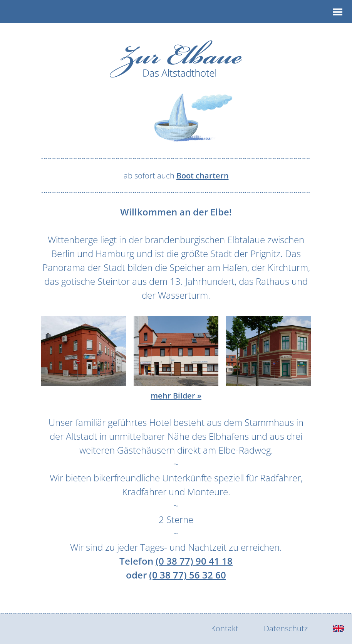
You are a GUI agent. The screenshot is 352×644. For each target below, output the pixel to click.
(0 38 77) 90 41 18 (194, 561)
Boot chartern (203, 175)
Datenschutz (286, 628)
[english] (339, 629)
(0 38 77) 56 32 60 (188, 575)
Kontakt (225, 628)
